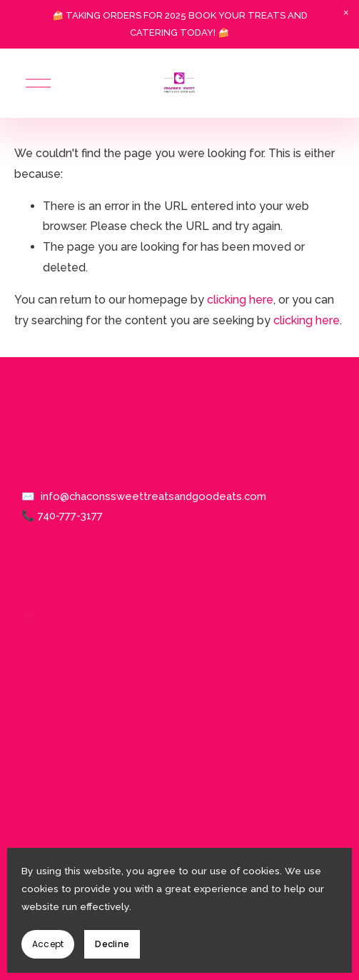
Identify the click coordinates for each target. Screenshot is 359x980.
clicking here (240, 300)
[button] (346, 13)
